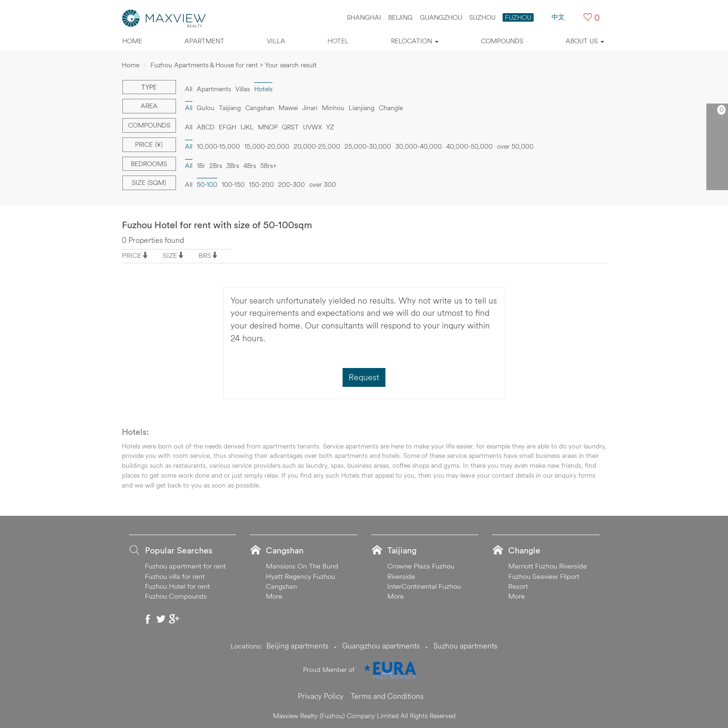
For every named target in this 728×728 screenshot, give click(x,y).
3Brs (233, 166)
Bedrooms (149, 164)
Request (364, 377)
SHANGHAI (364, 17)
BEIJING (400, 17)
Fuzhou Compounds (176, 596)
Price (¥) (149, 144)
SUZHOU (482, 17)
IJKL (247, 127)
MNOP (268, 127)
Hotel (338, 41)
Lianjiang (362, 108)
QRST (290, 127)
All (189, 89)
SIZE (170, 255)
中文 (558, 17)
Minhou (333, 108)
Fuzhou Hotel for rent (177, 586)
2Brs (216, 166)
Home (132, 41)
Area (149, 106)
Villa (276, 41)
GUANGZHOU (441, 17)
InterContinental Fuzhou (424, 586)
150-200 (261, 184)
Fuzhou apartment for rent (185, 566)
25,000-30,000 (368, 146)
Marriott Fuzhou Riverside (548, 566)
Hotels (263, 89)
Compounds (502, 41)
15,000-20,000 (267, 146)
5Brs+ (268, 166)
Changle (391, 108)
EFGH (228, 127)
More (274, 596)
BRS (205, 255)
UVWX (312, 127)
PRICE (132, 255)
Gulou (206, 108)
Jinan (310, 108)
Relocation (415, 41)
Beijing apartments (297, 646)
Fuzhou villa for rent (175, 576)
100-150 (233, 184)
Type (149, 87)
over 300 (323, 184)
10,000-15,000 (218, 146)
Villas (243, 89)
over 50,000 (515, 146)
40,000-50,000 (469, 146)
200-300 (292, 184)
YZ (330, 127)
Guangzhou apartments (381, 646)
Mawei (288, 108)
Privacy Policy (321, 696)
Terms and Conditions (387, 696)
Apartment (204, 41)
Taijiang (230, 108)
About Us (585, 41)
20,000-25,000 (317, 146)
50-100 (207, 184)
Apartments (214, 89)
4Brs (250, 166)
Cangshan (260, 108)
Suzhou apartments (465, 646)
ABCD (206, 127)
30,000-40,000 (419, 146)
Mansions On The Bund (302, 566)
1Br (201, 166)
